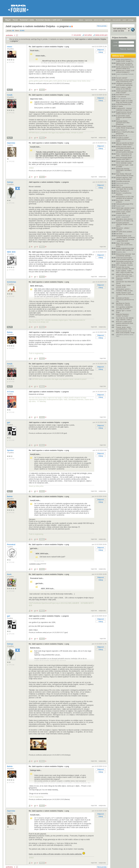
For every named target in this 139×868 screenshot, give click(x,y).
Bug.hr (8, 20)
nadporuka (102, 90)
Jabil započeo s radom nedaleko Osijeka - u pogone (49, 182)
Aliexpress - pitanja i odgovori (123, 229)
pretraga (131, 20)
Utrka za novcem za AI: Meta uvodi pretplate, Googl (125, 332)
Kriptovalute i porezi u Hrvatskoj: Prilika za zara (124, 290)
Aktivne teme (118, 56)
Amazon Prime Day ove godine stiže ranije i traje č (125, 275)
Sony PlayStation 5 (122, 191)
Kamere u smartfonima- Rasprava (124, 194)
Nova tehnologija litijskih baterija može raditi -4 (124, 158)
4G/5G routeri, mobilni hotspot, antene (123, 213)
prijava (81, 20)
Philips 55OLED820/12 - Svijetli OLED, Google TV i (125, 60)
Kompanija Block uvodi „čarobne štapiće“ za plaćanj (125, 237)
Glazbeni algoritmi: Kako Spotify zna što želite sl (124, 178)
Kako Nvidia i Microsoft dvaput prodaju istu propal (125, 175)
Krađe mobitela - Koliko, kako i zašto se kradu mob (125, 272)
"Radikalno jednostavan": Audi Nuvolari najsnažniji (124, 84)
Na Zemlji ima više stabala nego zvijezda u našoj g (125, 319)
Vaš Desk (119, 234)
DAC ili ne (119, 185)
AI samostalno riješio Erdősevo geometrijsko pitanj (124, 117)
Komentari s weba (27, 20)
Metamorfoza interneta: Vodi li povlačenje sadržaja (125, 255)
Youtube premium (122, 325)
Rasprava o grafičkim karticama (123, 279)
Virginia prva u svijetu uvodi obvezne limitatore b (125, 71)
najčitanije (107, 20)
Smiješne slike (121, 252)
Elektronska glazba (122, 183)
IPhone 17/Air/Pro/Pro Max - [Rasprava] (125, 133)
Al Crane (11, 392)
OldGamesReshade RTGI (125, 204)
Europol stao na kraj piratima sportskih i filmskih (125, 268)
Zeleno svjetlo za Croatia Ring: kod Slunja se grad (124, 101)
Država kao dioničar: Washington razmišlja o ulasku (124, 170)
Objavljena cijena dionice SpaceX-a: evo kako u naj (125, 220)
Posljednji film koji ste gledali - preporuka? (123, 216)
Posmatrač (11, 545)
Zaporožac (11, 143)
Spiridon (11, 450)
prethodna (9, 35)
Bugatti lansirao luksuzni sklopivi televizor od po (124, 113)
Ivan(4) (10, 95)
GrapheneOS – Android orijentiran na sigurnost (124, 109)
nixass (10, 47)
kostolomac (12, 282)
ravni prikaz (88, 35)
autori (124, 20)
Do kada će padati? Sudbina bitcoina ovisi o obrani (124, 139)
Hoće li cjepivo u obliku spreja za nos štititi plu (124, 88)
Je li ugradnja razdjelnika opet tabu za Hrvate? (124, 308)
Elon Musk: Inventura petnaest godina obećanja (125, 151)
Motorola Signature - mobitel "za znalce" (123, 315)
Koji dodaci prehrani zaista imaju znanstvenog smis (125, 81)
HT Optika (119, 106)
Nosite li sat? (120, 206)
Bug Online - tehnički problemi (123, 201)
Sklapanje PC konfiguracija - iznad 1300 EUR (125, 240)
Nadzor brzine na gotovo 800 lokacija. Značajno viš (125, 64)
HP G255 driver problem (124, 232)
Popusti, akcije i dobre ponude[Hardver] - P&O (124, 328)
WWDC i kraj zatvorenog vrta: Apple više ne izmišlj (124, 188)
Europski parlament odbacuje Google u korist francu (124, 224)
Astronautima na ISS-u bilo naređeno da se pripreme (125, 197)
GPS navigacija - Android (124, 265)
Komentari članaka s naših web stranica (51, 20)
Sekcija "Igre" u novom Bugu (124, 311)
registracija (89, 20)
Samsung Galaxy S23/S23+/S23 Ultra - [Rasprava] (123, 123)
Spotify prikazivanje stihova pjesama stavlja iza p (125, 68)
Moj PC (10, 90)
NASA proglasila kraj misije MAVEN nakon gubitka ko (125, 249)
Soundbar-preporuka (123, 181)
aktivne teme (98, 20)
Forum (15, 20)
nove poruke (117, 20)
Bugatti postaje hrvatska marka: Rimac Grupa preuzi (125, 127)
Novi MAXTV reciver (123, 95)
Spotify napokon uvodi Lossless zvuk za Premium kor (125, 294)
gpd (9, 422)
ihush (9, 574)
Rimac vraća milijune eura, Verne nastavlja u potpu (125, 162)
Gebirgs (10, 182)
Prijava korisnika (120, 38)
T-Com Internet (121, 97)
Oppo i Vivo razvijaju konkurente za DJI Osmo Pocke (124, 245)
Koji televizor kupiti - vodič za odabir (125, 166)
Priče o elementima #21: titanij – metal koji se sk (124, 155)
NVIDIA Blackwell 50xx (124, 104)
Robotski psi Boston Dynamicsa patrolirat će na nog (125, 300)
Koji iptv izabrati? (122, 78)
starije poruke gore (101, 35)
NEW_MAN (11, 252)
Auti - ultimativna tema (123, 99)
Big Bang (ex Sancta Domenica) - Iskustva (123, 304)
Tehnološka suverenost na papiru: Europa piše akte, (125, 262)
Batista (10, 332)
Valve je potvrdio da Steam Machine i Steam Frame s (125, 144)
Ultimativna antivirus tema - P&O (125, 335)
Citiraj (101, 52)
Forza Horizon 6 (121, 130)
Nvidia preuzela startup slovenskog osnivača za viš (125, 147)
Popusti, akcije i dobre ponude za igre (123, 286)
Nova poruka (102, 26)
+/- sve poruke (76, 35)
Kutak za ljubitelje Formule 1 (125, 75)
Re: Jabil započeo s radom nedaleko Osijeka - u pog (49, 47)
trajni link (94, 90)
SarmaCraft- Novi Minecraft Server (125, 283)
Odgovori (101, 50)
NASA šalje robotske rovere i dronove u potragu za (125, 209)
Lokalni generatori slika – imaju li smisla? (124, 92)
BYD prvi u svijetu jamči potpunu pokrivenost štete (125, 322)
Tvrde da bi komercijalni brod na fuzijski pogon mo (125, 259)
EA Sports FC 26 (122, 136)
